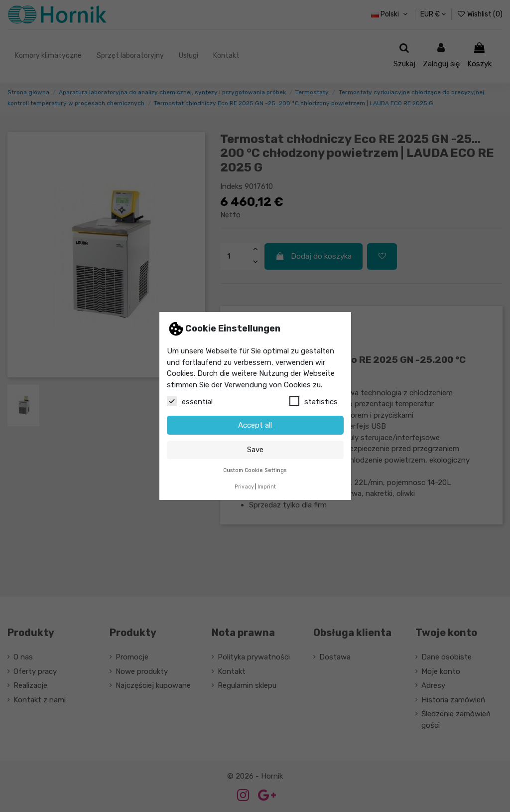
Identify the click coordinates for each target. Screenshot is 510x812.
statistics (314, 401)
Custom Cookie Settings (255, 470)
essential (190, 401)
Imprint (267, 487)
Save (255, 450)
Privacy (244, 487)
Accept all (255, 425)
